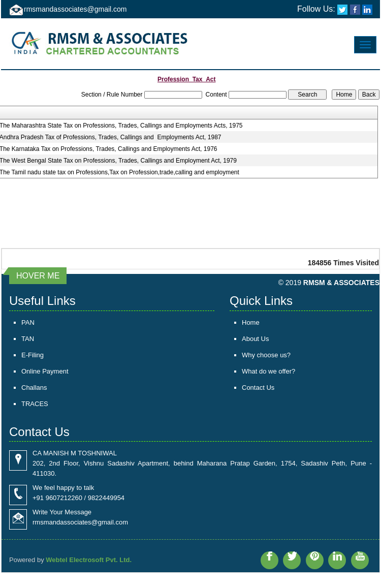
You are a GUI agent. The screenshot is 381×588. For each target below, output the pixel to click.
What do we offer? (268, 371)
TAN (28, 339)
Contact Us (258, 388)
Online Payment (45, 371)
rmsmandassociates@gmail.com (75, 9)
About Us (255, 339)
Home (251, 322)
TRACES (35, 404)
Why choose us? (266, 355)
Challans (34, 388)
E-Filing (33, 355)
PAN (28, 322)
